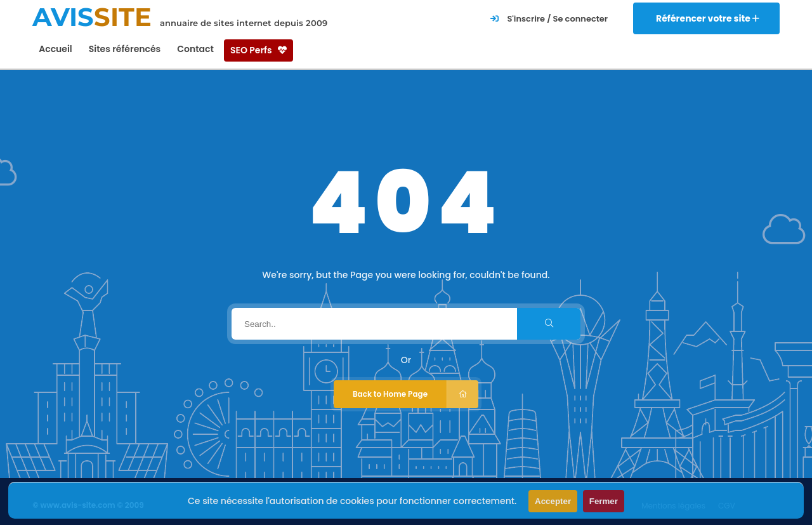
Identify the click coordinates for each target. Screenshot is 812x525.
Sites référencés (125, 49)
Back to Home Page (416, 394)
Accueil (56, 49)
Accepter (553, 501)
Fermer (604, 501)
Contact (195, 49)
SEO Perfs (259, 50)
